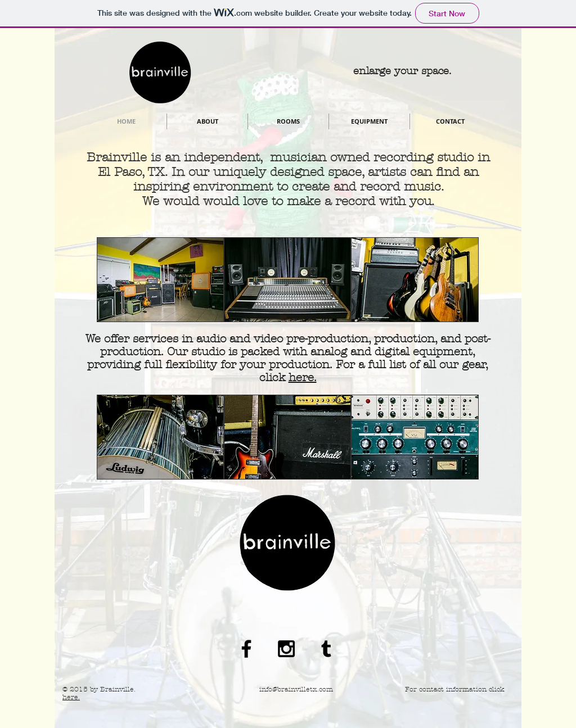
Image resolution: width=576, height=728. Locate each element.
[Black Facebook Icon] (246, 649)
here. (303, 377)
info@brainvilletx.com (296, 689)
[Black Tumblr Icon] (326, 649)
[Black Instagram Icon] (286, 649)
